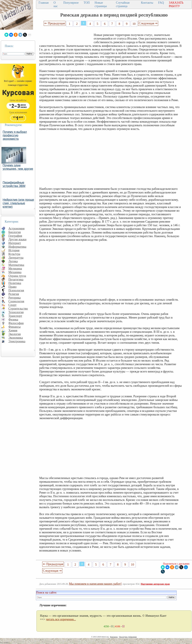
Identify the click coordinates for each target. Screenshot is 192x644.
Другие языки (17, 239)
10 (134, 24)
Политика (15, 283)
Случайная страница (123, 4)
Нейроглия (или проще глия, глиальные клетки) (18, 203)
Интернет (15, 243)
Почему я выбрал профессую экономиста (15, 135)
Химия (13, 330)
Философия (16, 323)
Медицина (15, 268)
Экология (15, 334)
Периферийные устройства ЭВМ (14, 184)
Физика (13, 319)
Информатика (17, 247)
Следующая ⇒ (148, 23)
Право (12, 287)
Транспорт (15, 316)
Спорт (12, 305)
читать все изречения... (61, 619)
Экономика (16, 338)
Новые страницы (101, 4)
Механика (15, 272)
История (14, 250)
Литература (16, 258)
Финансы (15, 327)
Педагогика (16, 279)
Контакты (147, 3)
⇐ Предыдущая (55, 23)
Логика (13, 261)
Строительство (18, 309)
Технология (16, 312)
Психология (16, 290)
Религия (14, 294)
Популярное (71, 3)
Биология (15, 232)
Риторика (15, 298)
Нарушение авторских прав (155, 584)
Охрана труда (17, 276)
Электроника (17, 341)
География (15, 236)
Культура (14, 254)
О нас (56, 4)
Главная (44, 3)
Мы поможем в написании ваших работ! (95, 584)
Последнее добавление (128, 637)
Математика (16, 265)
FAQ (161, 3)
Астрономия (16, 228)
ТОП (87, 3)
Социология (16, 301)
